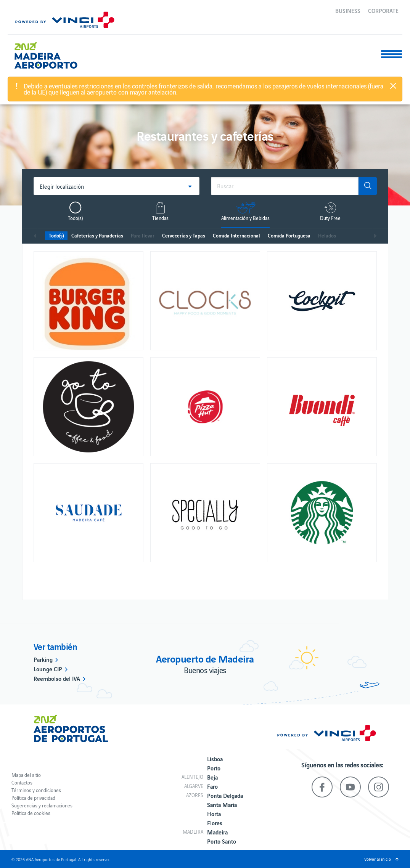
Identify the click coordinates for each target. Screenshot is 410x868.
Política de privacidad (33, 798)
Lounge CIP (48, 669)
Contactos (22, 782)
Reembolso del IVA (57, 678)
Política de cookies (31, 813)
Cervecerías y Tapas (184, 235)
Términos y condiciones (36, 790)
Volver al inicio (378, 859)
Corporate (383, 10)
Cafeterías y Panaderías (97, 235)
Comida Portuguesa (289, 235)
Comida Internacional (236, 235)
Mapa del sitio (26, 775)
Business (348, 10)
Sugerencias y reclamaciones (42, 805)
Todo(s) (56, 235)
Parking (43, 659)
